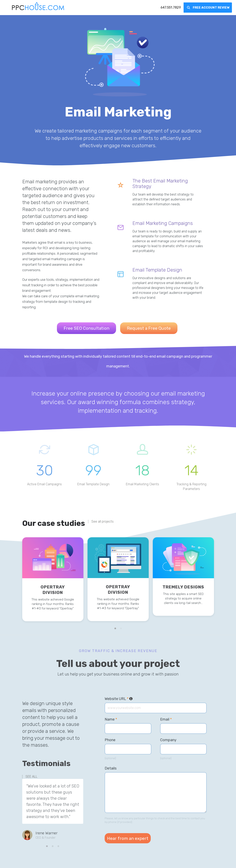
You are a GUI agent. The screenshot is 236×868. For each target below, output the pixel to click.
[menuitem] (171, 8)
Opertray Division (53, 590)
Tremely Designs (183, 587)
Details (111, 768)
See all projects (102, 522)
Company (168, 740)
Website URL (119, 699)
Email (166, 719)
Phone (110, 740)
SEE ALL (31, 777)
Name (111, 719)
